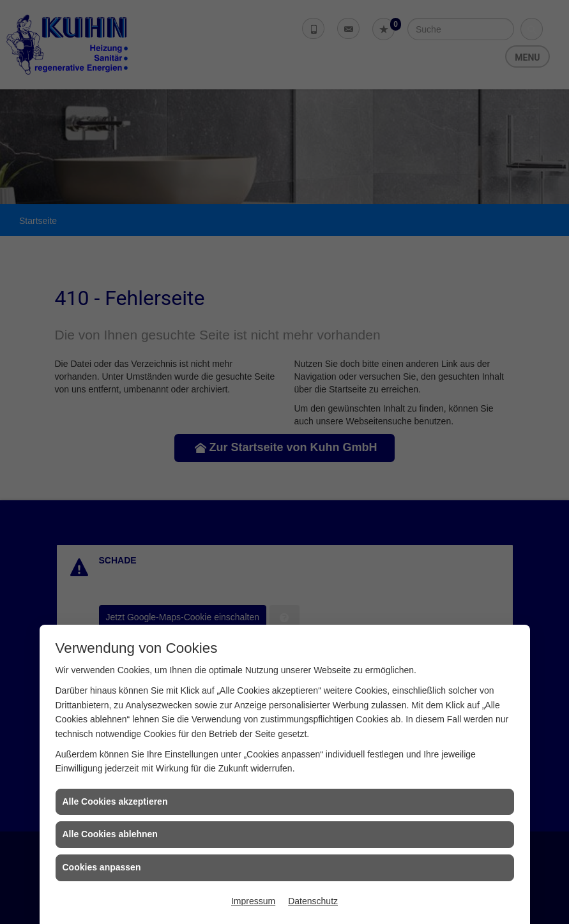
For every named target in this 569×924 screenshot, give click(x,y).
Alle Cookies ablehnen (110, 834)
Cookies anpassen (102, 867)
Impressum (253, 901)
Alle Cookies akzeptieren (115, 801)
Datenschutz (313, 901)
